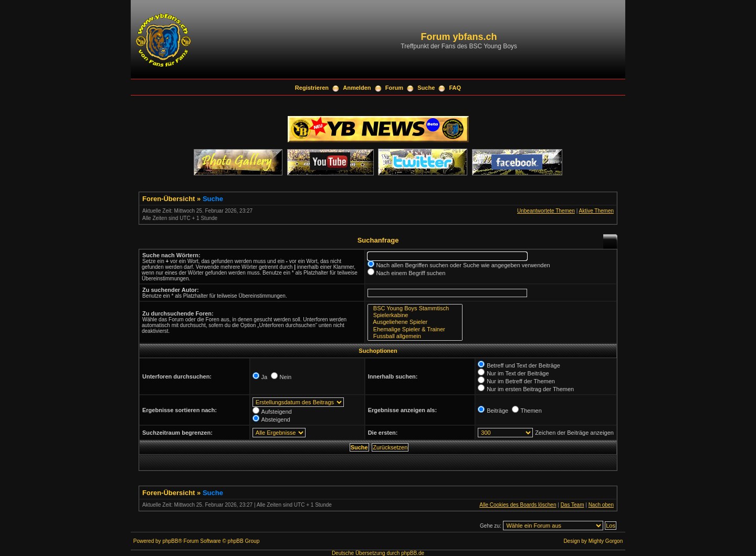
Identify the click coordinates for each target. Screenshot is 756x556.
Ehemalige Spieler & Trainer (415, 329)
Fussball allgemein (415, 336)
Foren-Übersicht (169, 199)
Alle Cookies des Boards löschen (518, 505)
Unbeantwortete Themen (546, 211)
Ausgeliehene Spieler (415, 322)
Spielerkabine (415, 315)
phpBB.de (413, 553)
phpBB (170, 541)
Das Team (573, 505)
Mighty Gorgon (606, 541)
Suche (426, 88)
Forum (394, 88)
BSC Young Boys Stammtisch (415, 308)
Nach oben (601, 505)
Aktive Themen (596, 211)
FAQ (455, 88)
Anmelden (357, 88)
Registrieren (312, 88)
